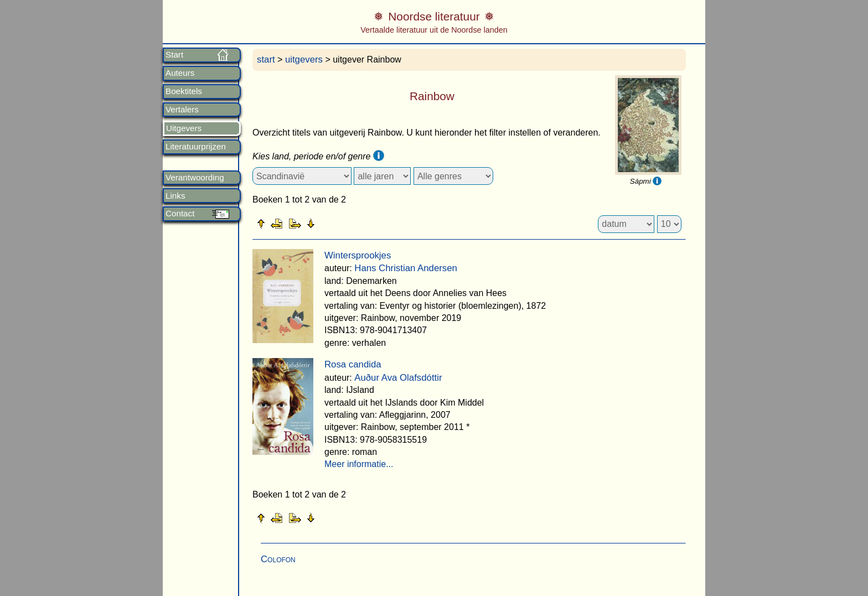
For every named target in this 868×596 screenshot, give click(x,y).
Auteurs (180, 73)
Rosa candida (353, 364)
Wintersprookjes (358, 255)
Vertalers (182, 110)
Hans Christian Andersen (406, 268)
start (266, 59)
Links (175, 196)
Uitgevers (184, 128)
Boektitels (184, 91)
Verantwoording (195, 178)
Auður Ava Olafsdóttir (398, 378)
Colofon (278, 559)
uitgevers (304, 59)
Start (174, 55)
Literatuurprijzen (196, 147)
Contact (180, 214)
